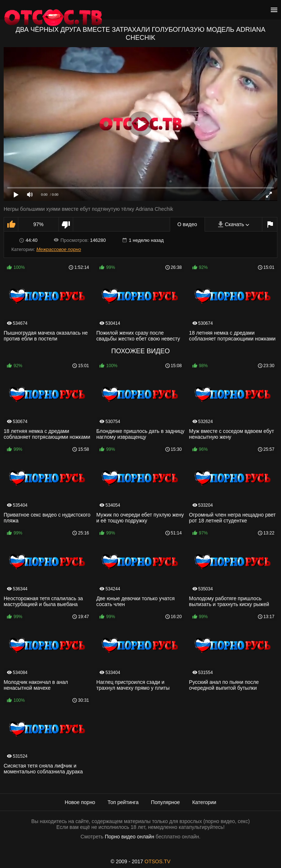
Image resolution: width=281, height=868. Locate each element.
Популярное (166, 802)
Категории (204, 802)
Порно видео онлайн (129, 837)
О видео (187, 224)
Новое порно (80, 802)
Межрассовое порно (59, 249)
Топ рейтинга (123, 802)
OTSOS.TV (158, 861)
